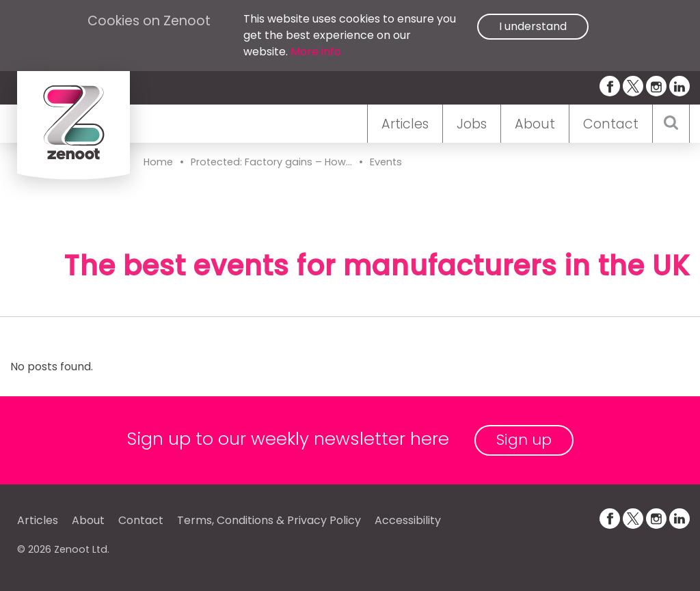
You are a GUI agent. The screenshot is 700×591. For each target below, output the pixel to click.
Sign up (524, 440)
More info (316, 52)
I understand (533, 26)
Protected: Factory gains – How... (271, 162)
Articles (405, 124)
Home (158, 162)
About (535, 124)
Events (386, 162)
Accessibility (408, 520)
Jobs (472, 124)
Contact (611, 124)
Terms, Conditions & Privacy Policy (269, 520)
